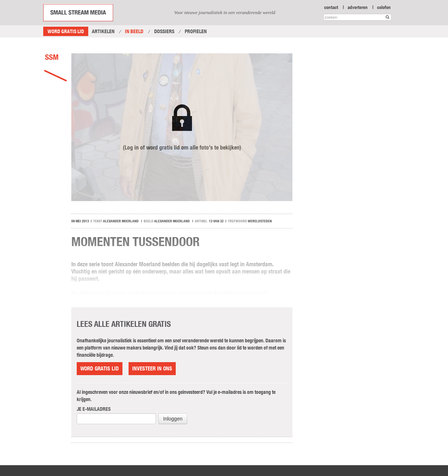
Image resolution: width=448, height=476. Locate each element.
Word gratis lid (66, 31)
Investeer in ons (152, 368)
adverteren (358, 7)
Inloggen (173, 419)
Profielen (196, 31)
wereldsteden (260, 221)
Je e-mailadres (94, 409)
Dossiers (164, 31)
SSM (52, 57)
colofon (384, 7)
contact (331, 7)
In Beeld (134, 31)
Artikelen (103, 31)
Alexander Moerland (121, 221)
